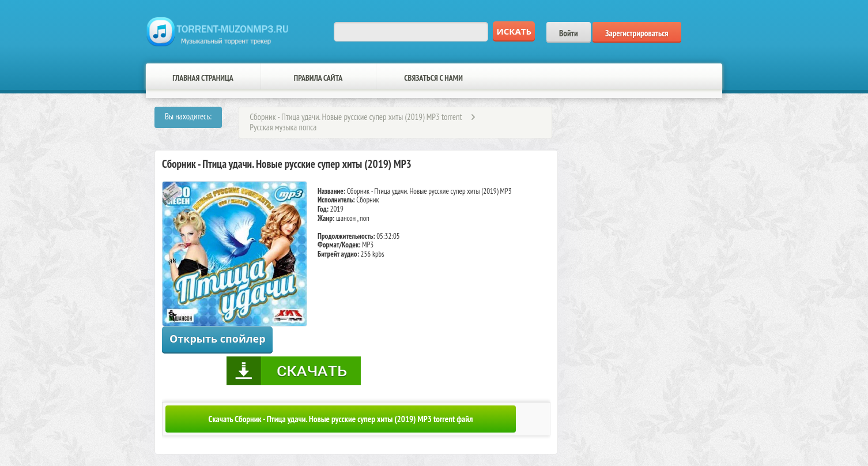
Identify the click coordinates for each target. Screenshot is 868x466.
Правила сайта (318, 78)
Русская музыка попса (283, 127)
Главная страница (203, 78)
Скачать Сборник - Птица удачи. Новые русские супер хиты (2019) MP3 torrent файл (341, 419)
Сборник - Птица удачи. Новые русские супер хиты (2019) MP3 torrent (356, 117)
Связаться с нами (433, 78)
